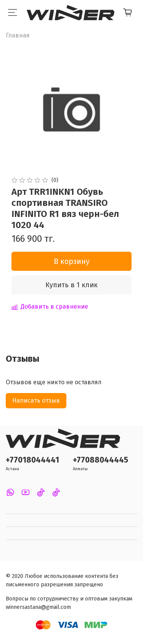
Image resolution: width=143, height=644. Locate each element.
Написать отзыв (36, 400)
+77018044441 (32, 460)
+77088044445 (100, 460)
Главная (18, 35)
